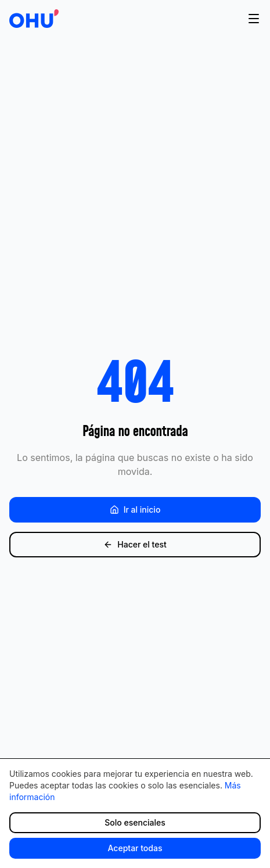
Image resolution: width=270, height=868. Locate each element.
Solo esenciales (135, 822)
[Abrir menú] (254, 19)
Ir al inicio (135, 509)
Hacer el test (135, 544)
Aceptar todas (135, 848)
